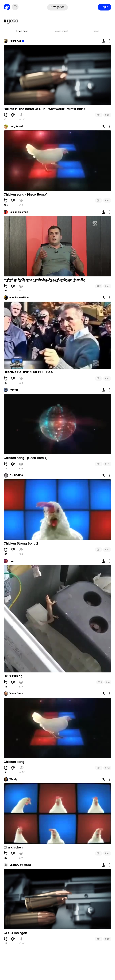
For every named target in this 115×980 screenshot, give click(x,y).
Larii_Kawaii (16, 126)
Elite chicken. (14, 847)
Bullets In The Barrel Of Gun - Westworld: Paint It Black (44, 109)
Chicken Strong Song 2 (21, 543)
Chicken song (14, 762)
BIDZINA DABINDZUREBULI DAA (28, 372)
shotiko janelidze (19, 298)
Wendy (13, 779)
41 (107, 200)
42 (107, 378)
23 (107, 115)
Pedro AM (15, 41)
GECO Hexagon (15, 933)
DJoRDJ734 (16, 475)
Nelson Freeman (19, 212)
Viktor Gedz (16, 694)
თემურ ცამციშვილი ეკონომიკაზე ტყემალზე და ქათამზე (44, 280)
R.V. (12, 561)
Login (104, 7)
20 (107, 939)
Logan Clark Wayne (20, 865)
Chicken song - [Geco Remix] (25, 194)
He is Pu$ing (13, 676)
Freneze (14, 390)
